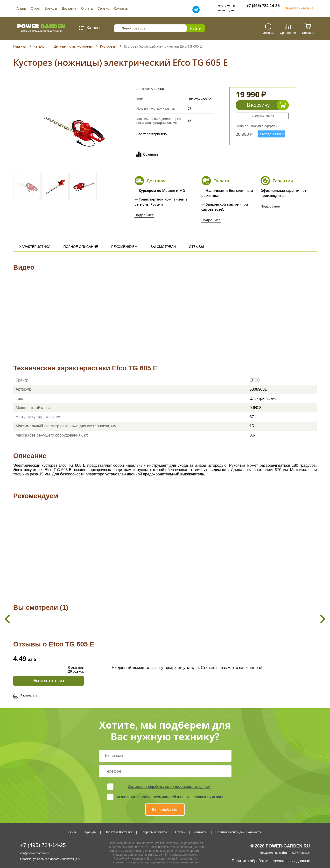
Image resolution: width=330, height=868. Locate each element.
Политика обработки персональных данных (271, 861)
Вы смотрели (163, 247)
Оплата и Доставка (118, 832)
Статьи (180, 832)
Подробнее (144, 215)
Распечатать (29, 696)
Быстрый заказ (262, 116)
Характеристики (35, 247)
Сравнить (146, 154)
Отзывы (197, 247)
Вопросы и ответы (154, 832)
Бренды (51, 8)
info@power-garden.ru (35, 853)
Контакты (121, 8)
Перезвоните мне (299, 8)
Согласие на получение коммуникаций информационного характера (169, 797)
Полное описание (81, 247)
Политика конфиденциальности (239, 832)
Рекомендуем (124, 247)
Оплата (87, 8)
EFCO (255, 380)
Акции (21, 8)
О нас (35, 8)
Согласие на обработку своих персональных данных (169, 787)
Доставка (69, 8)
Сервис (103, 8)
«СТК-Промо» (301, 853)
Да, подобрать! (165, 809)
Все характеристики (152, 134)
